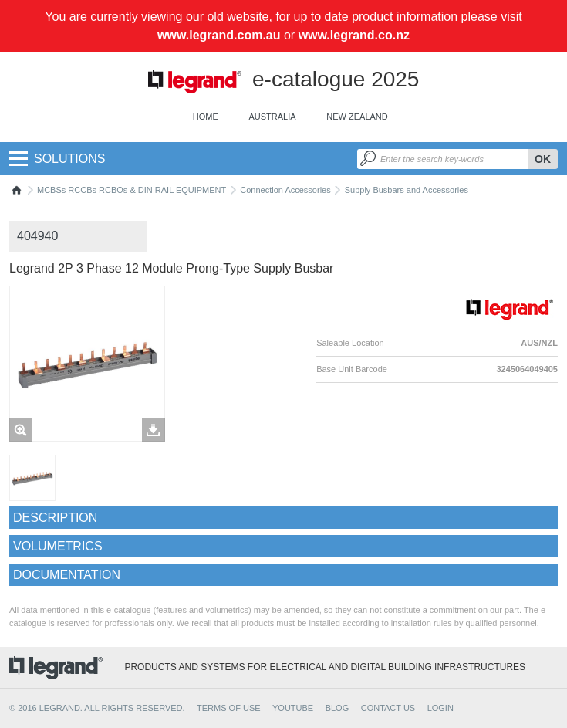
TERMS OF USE (229, 708)
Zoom (21, 430)
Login (440, 708)
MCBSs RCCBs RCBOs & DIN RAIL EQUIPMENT (132, 190)
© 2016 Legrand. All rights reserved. (97, 708)
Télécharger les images (154, 430)
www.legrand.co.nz (354, 35)
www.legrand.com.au (219, 35)
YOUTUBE (293, 708)
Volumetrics (58, 546)
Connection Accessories (285, 190)
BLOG (337, 708)
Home (206, 117)
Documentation (67, 575)
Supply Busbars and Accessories (407, 190)
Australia (272, 117)
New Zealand (357, 117)
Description (55, 518)
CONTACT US (388, 708)
